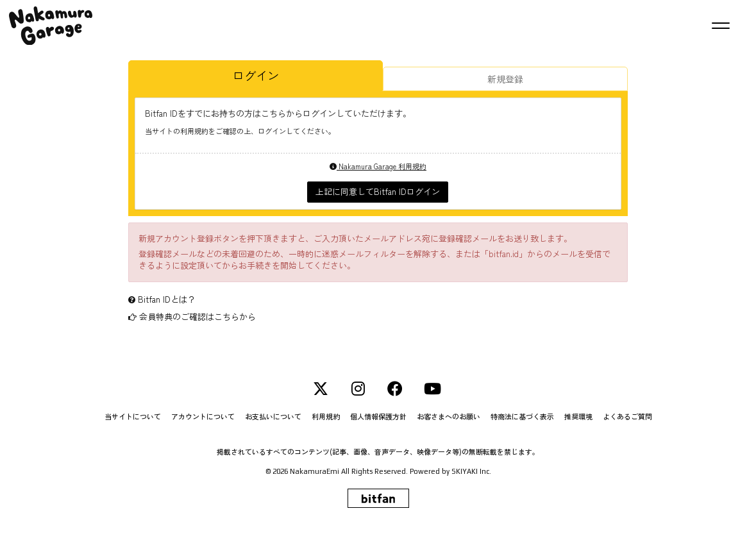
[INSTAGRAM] (358, 389)
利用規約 (326, 416)
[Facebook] (395, 389)
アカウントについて (203, 416)
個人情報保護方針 (378, 416)
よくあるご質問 (627, 416)
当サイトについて (133, 416)
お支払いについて (273, 416)
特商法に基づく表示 (522, 416)
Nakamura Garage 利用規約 (378, 166)
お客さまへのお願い (449, 416)
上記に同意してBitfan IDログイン (378, 191)
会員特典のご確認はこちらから (197, 316)
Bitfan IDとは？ (167, 299)
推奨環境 (578, 416)
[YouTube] (432, 389)
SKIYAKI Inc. (471, 471)
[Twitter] (321, 389)
